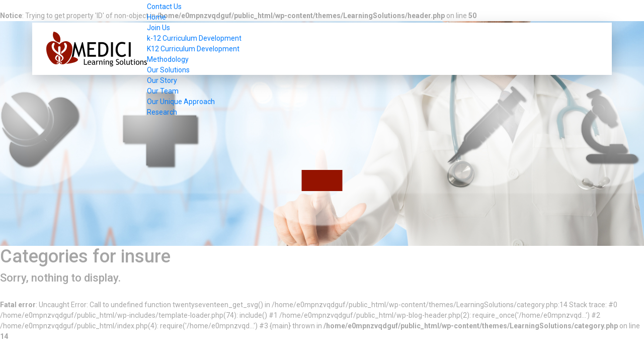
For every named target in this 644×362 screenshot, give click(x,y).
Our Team (163, 91)
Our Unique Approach (181, 102)
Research (162, 112)
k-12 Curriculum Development (194, 38)
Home (156, 17)
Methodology (168, 59)
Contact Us (164, 7)
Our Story (162, 80)
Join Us (158, 28)
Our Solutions (168, 70)
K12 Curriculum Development (193, 49)
